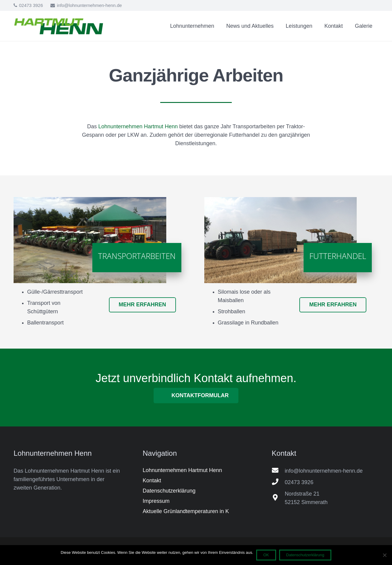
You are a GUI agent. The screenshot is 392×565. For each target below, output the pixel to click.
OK (266, 555)
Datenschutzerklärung (305, 555)
